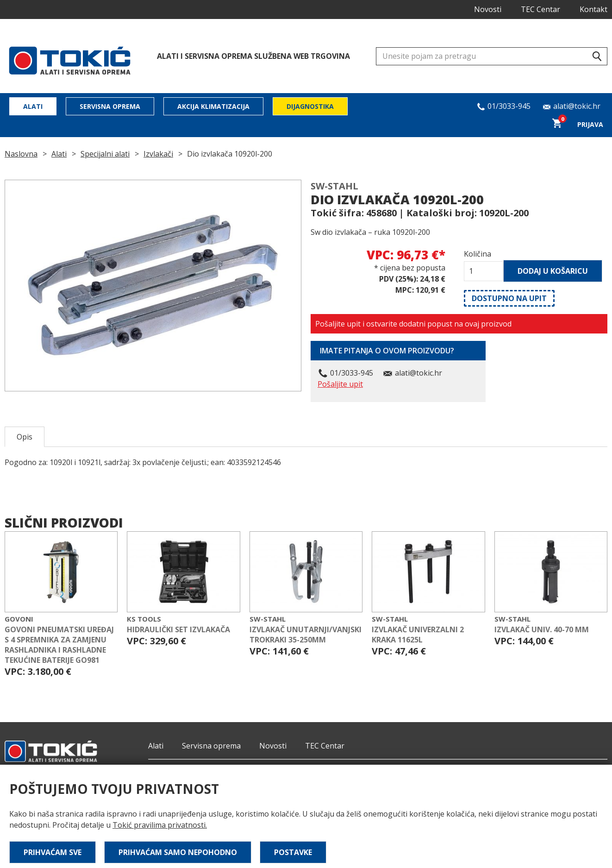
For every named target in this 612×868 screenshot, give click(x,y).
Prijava (590, 124)
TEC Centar (540, 9)
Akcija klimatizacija (213, 106)
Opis (25, 437)
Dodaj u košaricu (553, 271)
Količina (478, 254)
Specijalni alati (105, 154)
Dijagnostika (310, 106)
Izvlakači (158, 154)
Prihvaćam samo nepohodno (178, 852)
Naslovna (21, 154)
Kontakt (593, 9)
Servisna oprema (110, 106)
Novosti (488, 9)
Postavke (293, 852)
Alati (33, 106)
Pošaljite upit (340, 384)
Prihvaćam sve (53, 852)
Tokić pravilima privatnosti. (160, 825)
